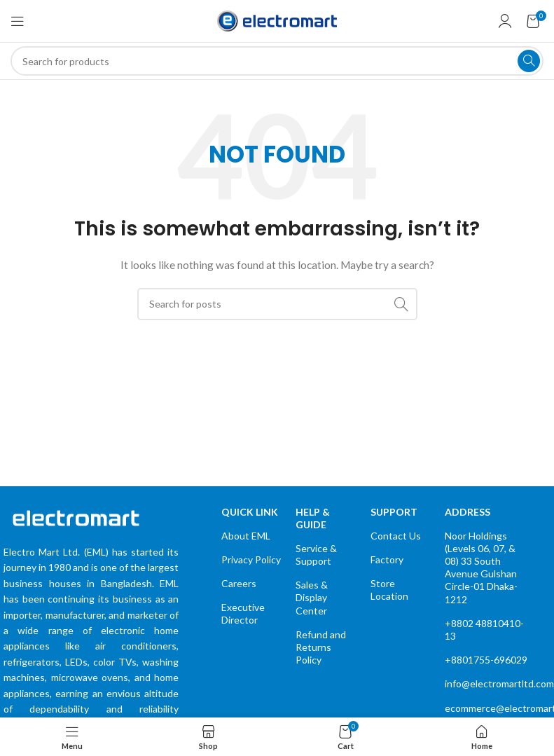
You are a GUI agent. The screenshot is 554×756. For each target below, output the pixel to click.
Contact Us (396, 536)
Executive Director (243, 613)
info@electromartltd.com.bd (487, 683)
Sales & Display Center (312, 597)
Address (468, 512)
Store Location (389, 590)
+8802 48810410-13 (484, 630)
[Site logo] (277, 20)
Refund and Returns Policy (321, 647)
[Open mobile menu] (18, 21)
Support (394, 512)
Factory (387, 559)
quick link (250, 512)
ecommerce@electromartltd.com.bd (487, 708)
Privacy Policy (251, 559)
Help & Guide (313, 518)
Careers (239, 583)
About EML (246, 536)
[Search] (277, 61)
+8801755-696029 (486, 660)
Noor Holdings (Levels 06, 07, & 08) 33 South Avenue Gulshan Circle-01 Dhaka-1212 (481, 568)
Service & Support (316, 555)
